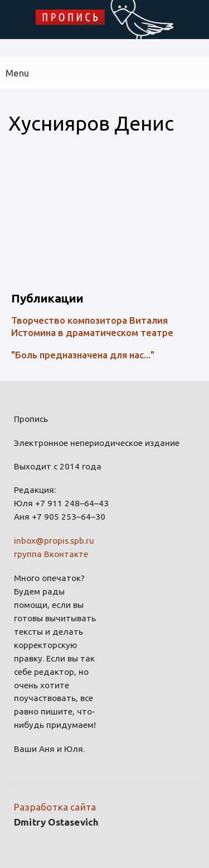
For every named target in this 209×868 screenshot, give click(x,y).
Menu (17, 73)
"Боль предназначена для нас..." (83, 355)
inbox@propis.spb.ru (54, 541)
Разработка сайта (55, 807)
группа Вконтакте (51, 554)
